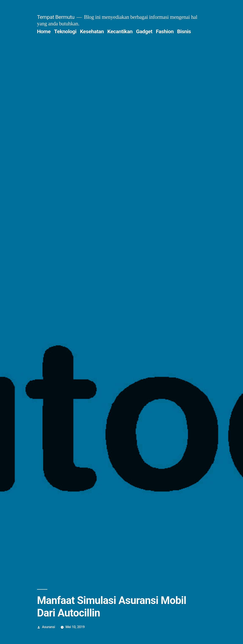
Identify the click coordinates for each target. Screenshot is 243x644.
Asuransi (49, 627)
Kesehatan (92, 31)
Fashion (165, 31)
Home (44, 31)
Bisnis (184, 31)
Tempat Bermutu (56, 17)
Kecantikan (120, 31)
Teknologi (65, 31)
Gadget (144, 31)
